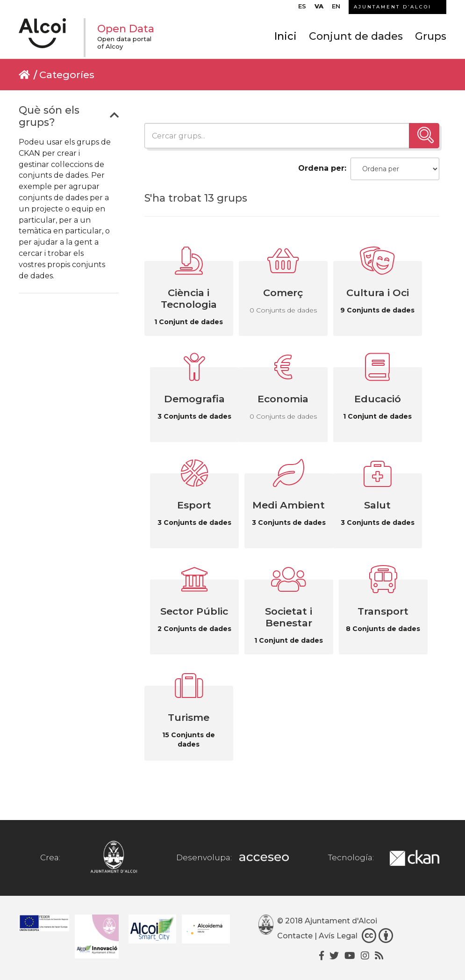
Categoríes (67, 75)
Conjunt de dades (356, 36)
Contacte (295, 936)
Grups (431, 36)
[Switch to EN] (336, 8)
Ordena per (321, 168)
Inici (286, 36)
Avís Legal (338, 936)
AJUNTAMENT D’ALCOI (393, 7)
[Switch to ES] (302, 8)
